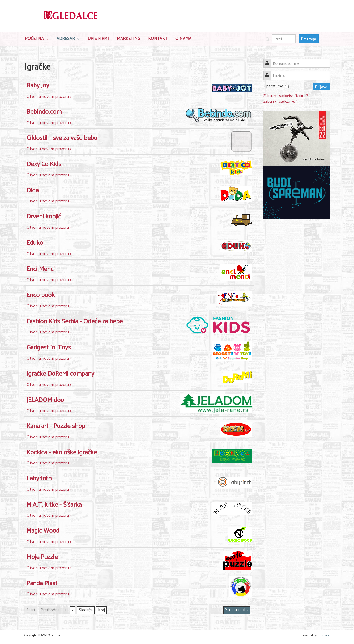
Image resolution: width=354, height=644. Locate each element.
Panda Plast (42, 584)
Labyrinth (39, 479)
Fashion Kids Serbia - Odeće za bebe (75, 322)
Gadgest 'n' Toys (49, 348)
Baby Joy (38, 86)
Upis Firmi (98, 39)
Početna (34, 39)
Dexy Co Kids (44, 164)
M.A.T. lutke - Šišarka (54, 505)
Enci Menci (41, 269)
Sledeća (86, 610)
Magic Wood (43, 531)
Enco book (41, 295)
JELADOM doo (45, 400)
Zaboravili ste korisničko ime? (286, 96)
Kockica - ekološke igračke (62, 453)
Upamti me (273, 86)
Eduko (35, 243)
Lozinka (269, 72)
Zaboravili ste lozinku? (280, 102)
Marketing (129, 39)
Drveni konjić (44, 217)
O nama (183, 39)
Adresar (66, 39)
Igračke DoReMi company (60, 374)
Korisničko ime (269, 60)
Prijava (321, 87)
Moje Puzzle (42, 557)
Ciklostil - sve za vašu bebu (62, 138)
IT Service (324, 635)
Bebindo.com (44, 112)
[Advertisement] (297, 305)
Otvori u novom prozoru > (49, 97)
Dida (33, 191)
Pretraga (309, 39)
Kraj (101, 610)
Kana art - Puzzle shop (56, 426)
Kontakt (158, 39)
